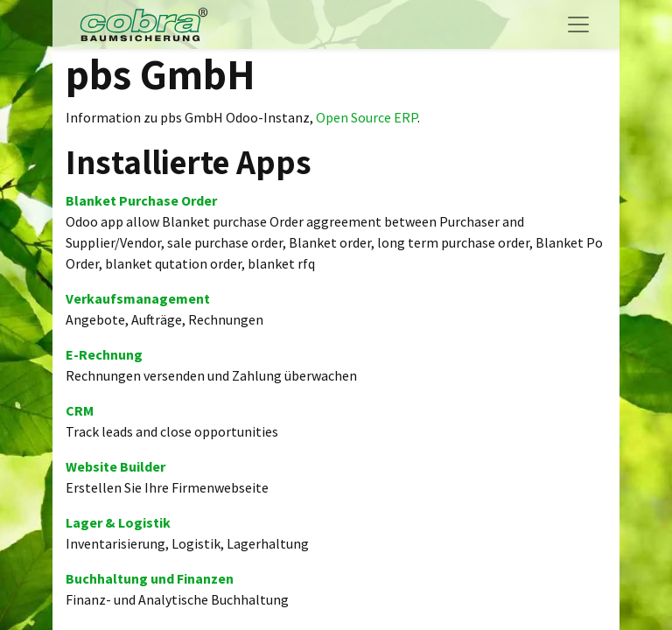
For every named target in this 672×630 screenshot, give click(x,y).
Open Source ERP (367, 117)
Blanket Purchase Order (141, 200)
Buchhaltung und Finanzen (150, 578)
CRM (80, 410)
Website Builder (115, 466)
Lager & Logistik (118, 522)
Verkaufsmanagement (138, 298)
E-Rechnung (104, 354)
